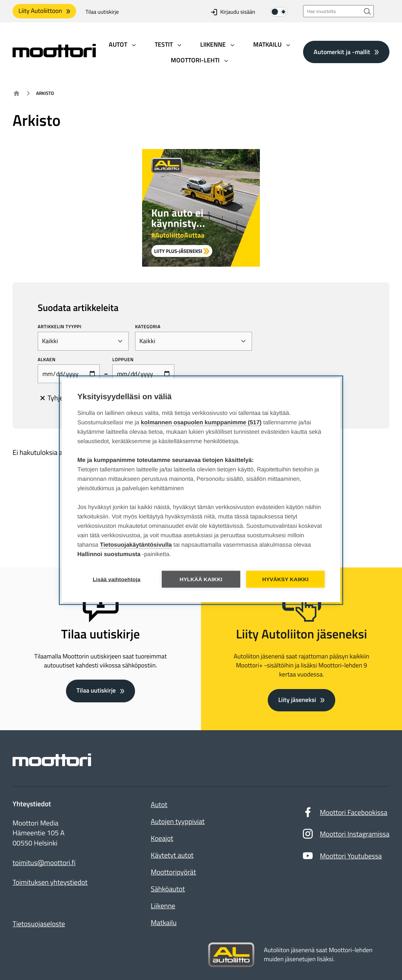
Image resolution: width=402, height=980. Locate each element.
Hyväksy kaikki (285, 579)
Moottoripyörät (173, 872)
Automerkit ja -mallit (342, 52)
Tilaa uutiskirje (102, 12)
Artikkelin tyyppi (60, 327)
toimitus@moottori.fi (44, 863)
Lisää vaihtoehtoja (116, 579)
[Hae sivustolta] (367, 11)
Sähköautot (168, 889)
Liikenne (163, 906)
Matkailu (164, 923)
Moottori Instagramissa (346, 836)
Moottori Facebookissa (345, 814)
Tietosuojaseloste (39, 924)
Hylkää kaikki (201, 579)
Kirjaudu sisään (233, 12)
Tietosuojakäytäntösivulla (136, 545)
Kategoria (148, 327)
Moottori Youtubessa (342, 858)
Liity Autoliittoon (40, 11)
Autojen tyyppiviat (178, 821)
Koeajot (162, 838)
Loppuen (123, 360)
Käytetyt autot (172, 855)
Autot (159, 805)
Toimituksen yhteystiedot (50, 882)
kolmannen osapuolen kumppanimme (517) (201, 422)
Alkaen (47, 360)
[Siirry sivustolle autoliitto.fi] (231, 955)
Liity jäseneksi (297, 700)
